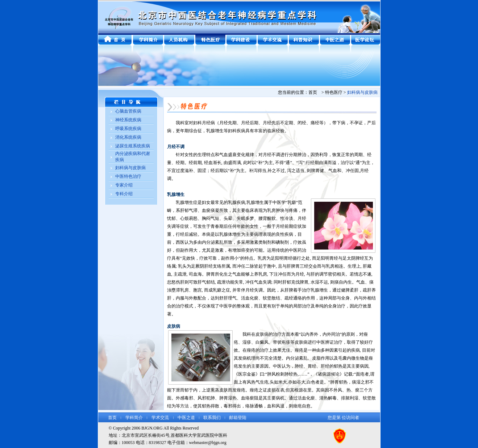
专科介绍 (124, 194)
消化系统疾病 (128, 137)
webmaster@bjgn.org (208, 443)
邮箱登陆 (238, 418)
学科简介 (134, 418)
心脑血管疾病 (128, 111)
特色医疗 (334, 92)
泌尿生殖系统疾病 (133, 146)
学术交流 (160, 418)
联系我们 (212, 418)
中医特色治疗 (128, 176)
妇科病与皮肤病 (130, 168)
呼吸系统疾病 (128, 129)
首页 (112, 418)
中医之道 (186, 418)
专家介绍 (124, 185)
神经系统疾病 (128, 120)
